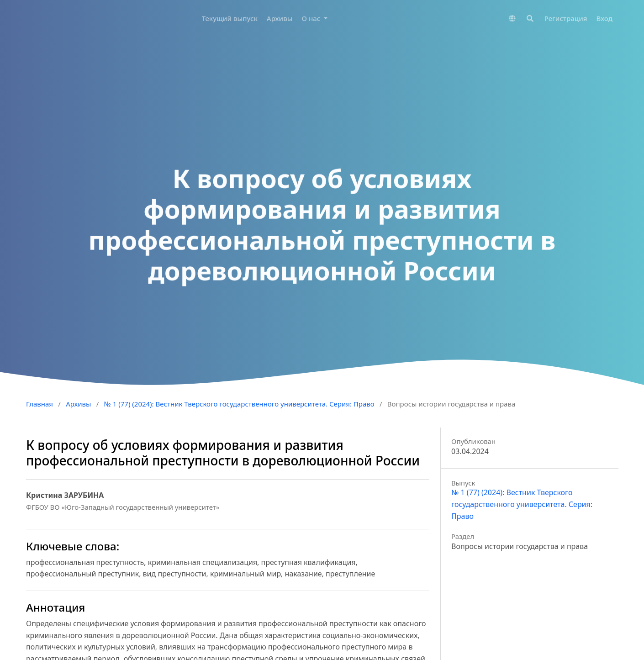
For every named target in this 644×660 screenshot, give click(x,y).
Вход (604, 18)
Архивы (280, 18)
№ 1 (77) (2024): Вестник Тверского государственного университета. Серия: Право (239, 404)
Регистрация (566, 18)
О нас (312, 18)
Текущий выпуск (230, 18)
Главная (40, 404)
